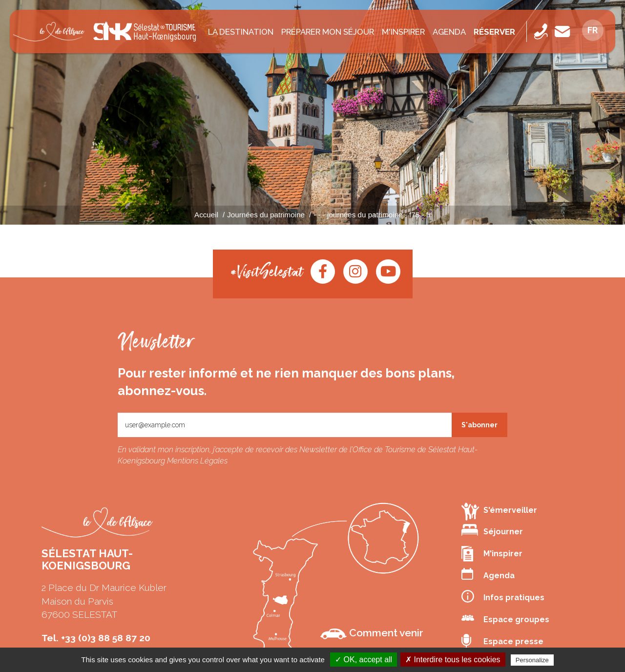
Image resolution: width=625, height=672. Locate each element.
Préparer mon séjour (328, 32)
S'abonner (479, 425)
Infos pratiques (503, 596)
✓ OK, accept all (364, 660)
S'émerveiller (499, 511)
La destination (241, 32)
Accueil (206, 215)
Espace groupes (505, 618)
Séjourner (492, 530)
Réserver (494, 32)
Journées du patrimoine (266, 215)
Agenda (449, 32)
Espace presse (502, 642)
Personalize (532, 660)
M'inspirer (403, 32)
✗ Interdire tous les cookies (453, 660)
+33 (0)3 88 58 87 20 (106, 638)
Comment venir (372, 633)
